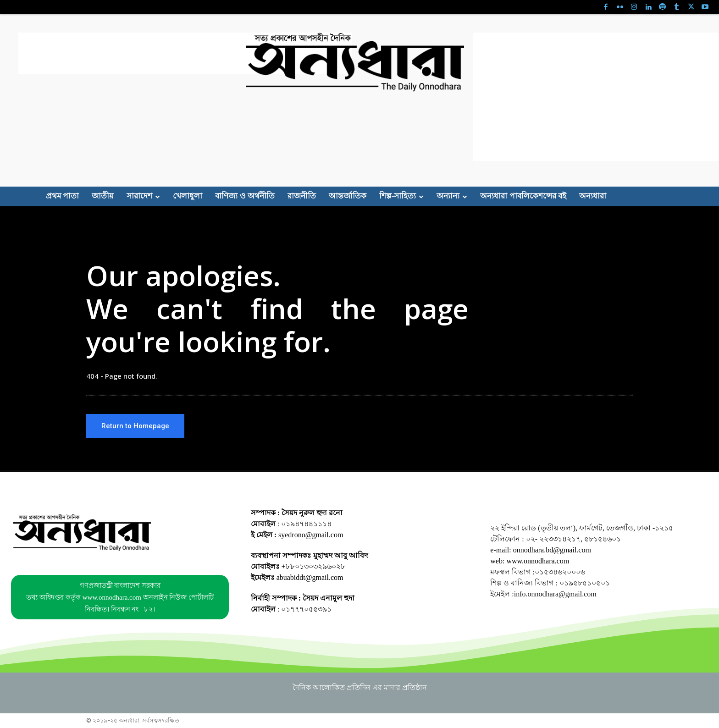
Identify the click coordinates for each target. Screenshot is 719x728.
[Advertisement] (185, 53)
